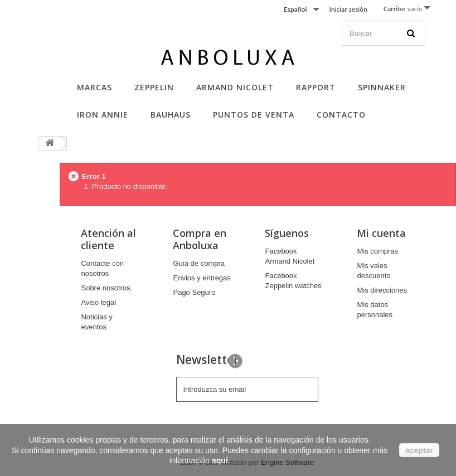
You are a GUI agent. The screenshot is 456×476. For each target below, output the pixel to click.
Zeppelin (154, 87)
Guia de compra (199, 263)
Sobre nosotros (105, 288)
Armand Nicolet (235, 87)
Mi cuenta (381, 233)
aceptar (419, 450)
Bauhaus (171, 115)
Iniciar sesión (348, 9)
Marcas (94, 87)
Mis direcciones (382, 290)
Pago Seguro (194, 292)
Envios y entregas (202, 278)
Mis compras (377, 251)
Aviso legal (98, 302)
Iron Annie (103, 115)
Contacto (341, 115)
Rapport (316, 87)
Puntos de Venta (254, 115)
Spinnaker (382, 87)
